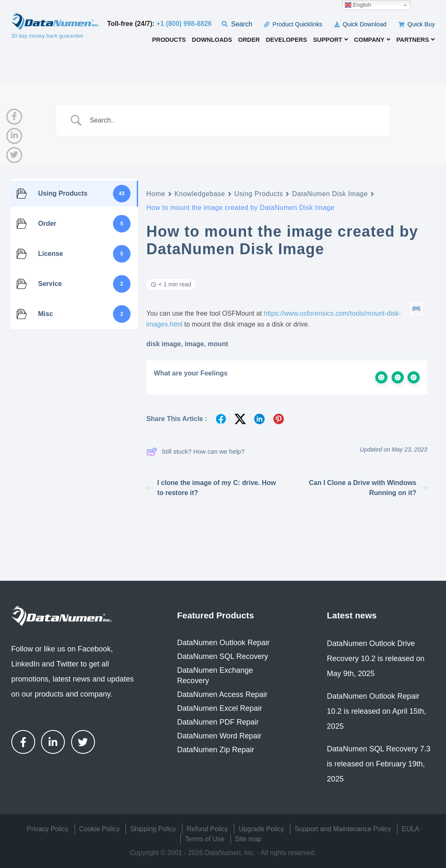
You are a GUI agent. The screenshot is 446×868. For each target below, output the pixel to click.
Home (156, 194)
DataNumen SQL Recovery (222, 656)
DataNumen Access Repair (222, 694)
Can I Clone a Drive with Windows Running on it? (368, 488)
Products (169, 40)
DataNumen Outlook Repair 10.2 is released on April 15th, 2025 (376, 711)
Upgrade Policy (261, 829)
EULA (410, 829)
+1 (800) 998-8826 (184, 24)
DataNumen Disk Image (330, 194)
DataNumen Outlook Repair (223, 643)
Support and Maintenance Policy (343, 829)
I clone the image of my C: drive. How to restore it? (211, 488)
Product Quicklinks (293, 24)
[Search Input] (233, 120)
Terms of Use (205, 839)
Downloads (212, 40)
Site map (248, 839)
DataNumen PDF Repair (218, 722)
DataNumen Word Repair (219, 736)
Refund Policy (207, 829)
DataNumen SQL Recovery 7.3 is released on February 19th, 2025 (378, 764)
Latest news (352, 615)
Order (249, 40)
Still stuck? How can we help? (195, 452)
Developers (286, 40)
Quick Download (360, 24)
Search (237, 24)
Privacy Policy (48, 829)
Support (331, 40)
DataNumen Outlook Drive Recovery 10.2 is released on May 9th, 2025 (376, 659)
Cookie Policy (99, 829)
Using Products (259, 194)
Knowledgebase (200, 194)
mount (218, 344)
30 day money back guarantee (47, 36)
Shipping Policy (153, 829)
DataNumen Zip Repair (215, 750)
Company (372, 40)
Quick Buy (417, 24)
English (358, 5)
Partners (415, 40)
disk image (164, 344)
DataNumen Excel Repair (219, 708)
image (194, 344)
